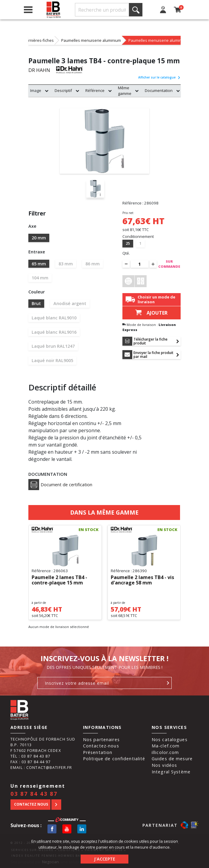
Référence (95, 90)
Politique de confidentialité (114, 759)
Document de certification (60, 484)
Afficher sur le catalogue (159, 77)
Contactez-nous (101, 746)
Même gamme (125, 91)
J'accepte (105, 859)
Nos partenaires (101, 740)
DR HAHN (39, 70)
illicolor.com (165, 752)
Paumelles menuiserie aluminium (91, 40)
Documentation (159, 90)
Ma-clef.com (166, 746)
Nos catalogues (170, 740)
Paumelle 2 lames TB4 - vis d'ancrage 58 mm (142, 580)
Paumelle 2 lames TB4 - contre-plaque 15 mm (59, 580)
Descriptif (63, 90)
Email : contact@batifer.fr (41, 767)
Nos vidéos (164, 765)
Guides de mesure (172, 759)
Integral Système (171, 772)
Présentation (98, 752)
